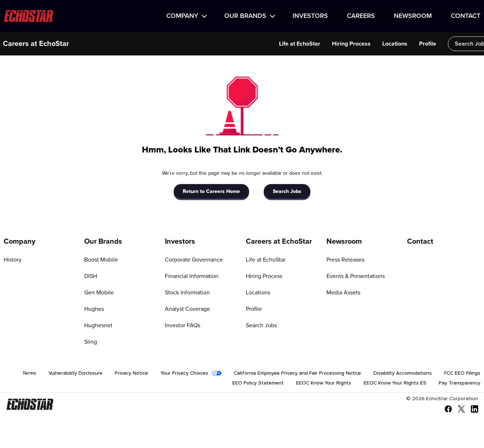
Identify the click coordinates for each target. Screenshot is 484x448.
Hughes (94, 309)
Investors (310, 16)
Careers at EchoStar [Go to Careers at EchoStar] (279, 242)
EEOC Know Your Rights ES (394, 384)
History (13, 260)
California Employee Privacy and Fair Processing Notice (295, 374)
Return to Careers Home (211, 191)
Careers (361, 16)
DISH (91, 276)
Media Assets (343, 293)
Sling (91, 342)
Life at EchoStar (286, 44)
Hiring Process (337, 44)
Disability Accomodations (402, 374)
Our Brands (245, 16)
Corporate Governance (194, 260)
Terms (24, 374)
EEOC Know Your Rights (322, 384)
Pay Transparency (459, 384)
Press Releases (345, 260)
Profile (414, 44)
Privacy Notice (127, 374)
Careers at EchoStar (36, 44)
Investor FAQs (183, 325)
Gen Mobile (99, 293)
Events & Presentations (356, 276)
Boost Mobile (101, 260)
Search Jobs (458, 44)
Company (182, 16)
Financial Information (192, 276)
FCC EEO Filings (462, 374)
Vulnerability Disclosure (70, 374)
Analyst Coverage (187, 309)
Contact (466, 16)
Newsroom (413, 16)
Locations (381, 44)
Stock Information (187, 293)
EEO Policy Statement (256, 384)
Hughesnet (98, 325)
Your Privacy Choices (181, 374)
